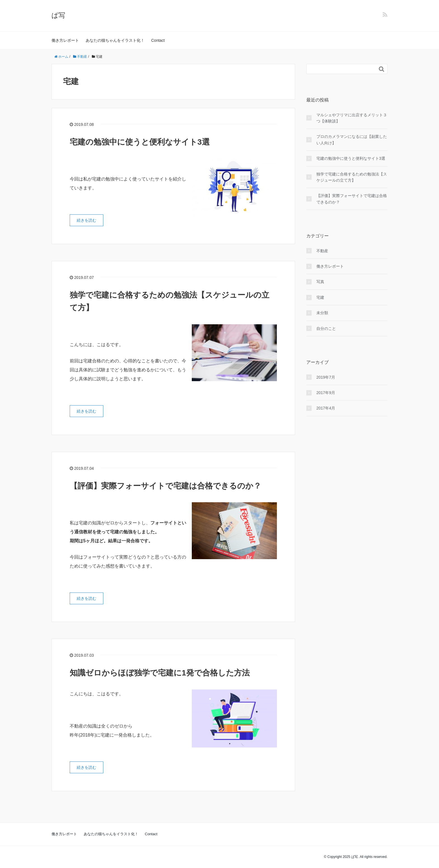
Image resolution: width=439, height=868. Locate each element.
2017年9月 (326, 393)
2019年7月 (326, 377)
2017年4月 (326, 408)
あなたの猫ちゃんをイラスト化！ (115, 40)
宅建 (320, 297)
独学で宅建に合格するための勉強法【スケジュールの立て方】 (352, 177)
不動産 (322, 251)
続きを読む (87, 220)
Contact (158, 40)
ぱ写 (58, 15)
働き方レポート (65, 40)
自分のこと (326, 328)
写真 (320, 282)
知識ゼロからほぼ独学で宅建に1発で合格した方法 (160, 673)
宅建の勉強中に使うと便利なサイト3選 (140, 142)
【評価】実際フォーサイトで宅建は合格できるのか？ (165, 486)
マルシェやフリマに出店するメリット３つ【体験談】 (352, 118)
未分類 (322, 313)
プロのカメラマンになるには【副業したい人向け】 (352, 140)
